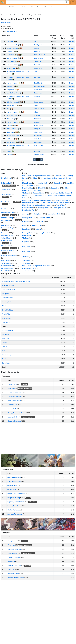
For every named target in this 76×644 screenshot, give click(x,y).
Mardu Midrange (12, 83)
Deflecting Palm (7, 240)
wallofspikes (39, 145)
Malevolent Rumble (14, 396)
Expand (72, 41)
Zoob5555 (38, 142)
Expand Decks (6, 22)
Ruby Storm (11, 90)
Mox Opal (11, 561)
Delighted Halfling (14, 498)
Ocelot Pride (12, 409)
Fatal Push (11, 388)
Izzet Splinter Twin (13, 93)
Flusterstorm (6, 220)
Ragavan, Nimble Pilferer (16, 502)
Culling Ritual (6, 238)
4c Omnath (10, 55)
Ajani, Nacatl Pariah (14, 401)
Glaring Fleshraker (14, 510)
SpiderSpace (38, 102)
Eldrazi (9, 151)
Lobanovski (38, 93)
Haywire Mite (6, 178)
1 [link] (38, 159)
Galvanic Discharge (14, 421)
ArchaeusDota (39, 109)
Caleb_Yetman (39, 45)
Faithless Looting (7, 218)
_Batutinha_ (38, 61)
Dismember (5, 201)
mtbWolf (37, 139)
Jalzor (36, 105)
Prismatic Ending (7, 228)
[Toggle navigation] (73, 2)
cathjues (37, 129)
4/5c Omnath (6, 318)
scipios (37, 48)
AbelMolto (38, 132)
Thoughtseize (12, 384)
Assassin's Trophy (7, 235)
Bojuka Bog (5, 225)
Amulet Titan (11, 68)
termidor (37, 151)
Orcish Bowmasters (14, 392)
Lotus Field (5, 271)
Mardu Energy (11, 105)
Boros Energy (11, 61)
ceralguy (37, 96)
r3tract (37, 112)
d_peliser (37, 115)
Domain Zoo (11, 142)
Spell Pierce (5, 209)
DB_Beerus (38, 135)
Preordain (5, 233)
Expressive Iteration (8, 268)
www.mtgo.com (12, 31)
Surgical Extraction (14, 565)
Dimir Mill (10, 119)
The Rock (10, 41)
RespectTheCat (40, 55)
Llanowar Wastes (7, 266)
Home (8, 15)
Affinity (9, 125)
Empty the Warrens (8, 250)
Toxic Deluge (6, 189)
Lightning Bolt (6, 183)
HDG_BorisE (39, 125)
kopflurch (38, 119)
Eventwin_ (38, 77)
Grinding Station (12, 65)
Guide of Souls (13, 405)
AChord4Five (39, 68)
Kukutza (37, 51)
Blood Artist (5, 260)
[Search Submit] (67, 2)
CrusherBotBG (39, 154)
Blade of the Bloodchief (16, 578)
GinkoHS (37, 65)
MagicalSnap (39, 58)
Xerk (36, 41)
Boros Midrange (12, 48)
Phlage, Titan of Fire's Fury (17, 413)
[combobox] (34, 2)
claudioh (37, 122)
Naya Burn (10, 132)
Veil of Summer (6, 194)
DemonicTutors (40, 86)
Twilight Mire (6, 263)
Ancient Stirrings (13, 573)
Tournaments (18, 15)
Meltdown (11, 569)
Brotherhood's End (8, 213)
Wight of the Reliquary (9, 255)
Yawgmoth (10, 51)
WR (8, 109)
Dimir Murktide (12, 115)
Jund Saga (10, 139)
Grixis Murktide (12, 45)
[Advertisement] (40, 439)
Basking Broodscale (14, 506)
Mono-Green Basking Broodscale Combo (36, 176)
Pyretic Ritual (6, 245)
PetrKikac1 (38, 83)
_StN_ (36, 71)
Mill (3, 351)
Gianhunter (38, 90)
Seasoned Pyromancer (15, 514)
